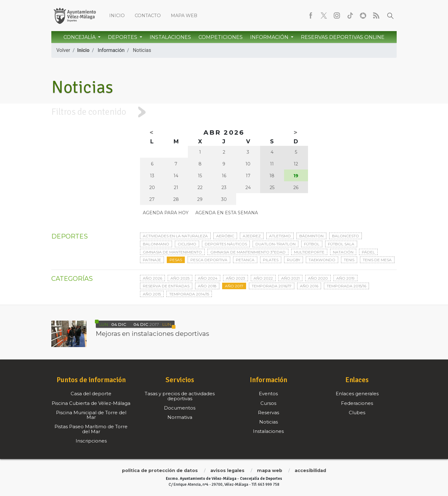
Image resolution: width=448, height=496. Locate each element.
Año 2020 (318, 278)
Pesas (176, 260)
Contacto (148, 16)
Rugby (294, 260)
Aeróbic (225, 236)
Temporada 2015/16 (346, 286)
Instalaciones (170, 37)
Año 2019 (345, 278)
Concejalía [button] (80, 37)
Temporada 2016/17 (272, 286)
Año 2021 (290, 278)
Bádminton (311, 236)
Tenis (349, 260)
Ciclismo (187, 244)
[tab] (224, 112)
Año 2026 (152, 278)
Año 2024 (208, 278)
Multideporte (309, 252)
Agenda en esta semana (227, 213)
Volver (63, 50)
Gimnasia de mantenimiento (172, 252)
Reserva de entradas (166, 286)
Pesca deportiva (209, 260)
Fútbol (312, 244)
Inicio (117, 16)
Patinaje (152, 260)
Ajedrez (252, 236)
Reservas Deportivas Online (343, 37)
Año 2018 (207, 286)
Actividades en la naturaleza (175, 236)
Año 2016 (309, 286)
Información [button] (270, 37)
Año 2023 (236, 278)
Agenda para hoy (166, 213)
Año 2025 (180, 278)
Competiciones (221, 37)
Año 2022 (263, 278)
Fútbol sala (341, 244)
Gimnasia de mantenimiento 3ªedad (248, 252)
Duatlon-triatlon (275, 244)
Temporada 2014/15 (189, 294)
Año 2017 (234, 286)
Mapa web (184, 16)
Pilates (271, 260)
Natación (343, 252)
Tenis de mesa (377, 260)
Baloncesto (345, 236)
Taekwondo (322, 260)
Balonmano (156, 244)
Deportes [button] (123, 37)
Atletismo (280, 236)
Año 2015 (152, 294)
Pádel (368, 252)
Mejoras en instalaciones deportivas (152, 334)
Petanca (245, 260)
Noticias (142, 50)
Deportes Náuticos (226, 244)
